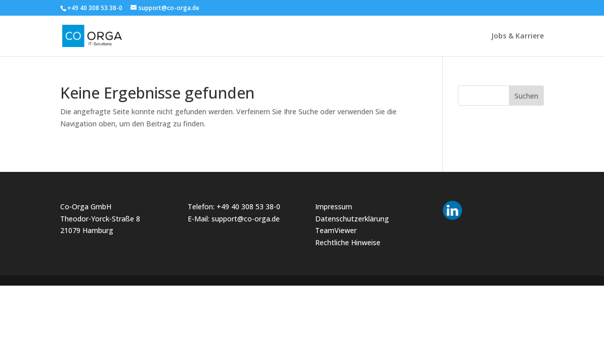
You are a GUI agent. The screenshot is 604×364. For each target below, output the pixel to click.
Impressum (334, 207)
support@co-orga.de (246, 219)
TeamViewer (336, 230)
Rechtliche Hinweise (348, 242)
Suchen (526, 96)
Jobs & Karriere (517, 36)
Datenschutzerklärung (352, 219)
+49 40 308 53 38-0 (248, 207)
